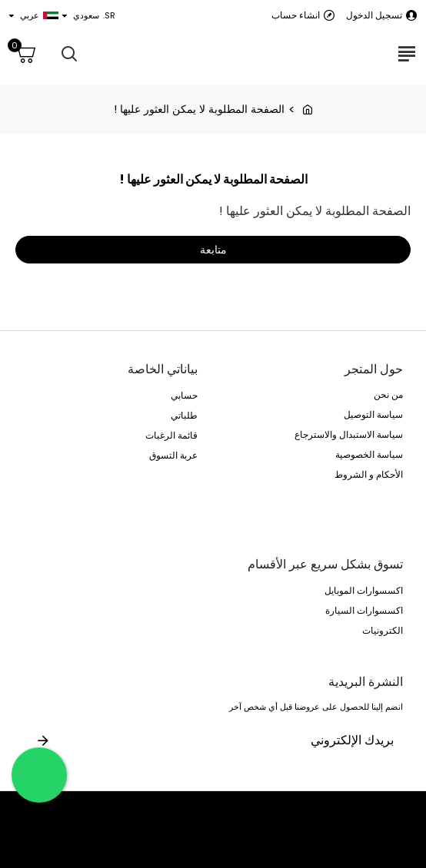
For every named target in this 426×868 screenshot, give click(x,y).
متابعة (213, 250)
